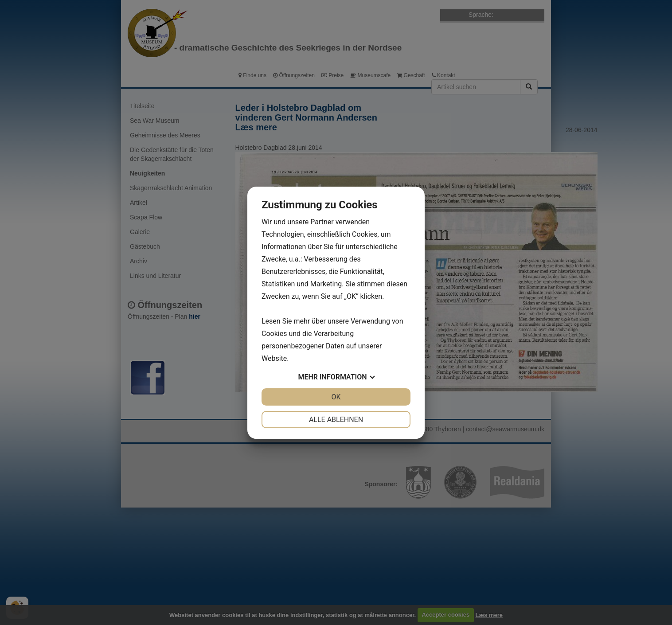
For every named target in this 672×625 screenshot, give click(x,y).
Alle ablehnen (336, 420)
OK (336, 397)
